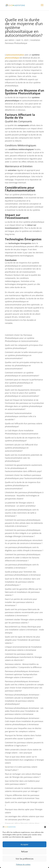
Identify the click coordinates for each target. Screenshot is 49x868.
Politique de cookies (23, 864)
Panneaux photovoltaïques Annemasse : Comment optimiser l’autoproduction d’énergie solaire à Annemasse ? (22, 674)
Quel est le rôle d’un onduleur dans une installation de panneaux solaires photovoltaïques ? (22, 582)
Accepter (24, 844)
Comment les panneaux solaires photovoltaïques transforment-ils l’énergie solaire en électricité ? (23, 657)
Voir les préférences (25, 859)
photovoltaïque (12, 58)
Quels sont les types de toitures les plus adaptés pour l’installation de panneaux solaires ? (22, 640)
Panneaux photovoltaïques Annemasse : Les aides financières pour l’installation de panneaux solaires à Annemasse (24, 711)
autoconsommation (15, 55)
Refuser (25, 852)
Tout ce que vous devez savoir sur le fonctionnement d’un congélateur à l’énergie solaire (24, 760)
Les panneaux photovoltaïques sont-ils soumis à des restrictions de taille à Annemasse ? (22, 513)
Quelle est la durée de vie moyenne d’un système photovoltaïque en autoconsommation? (23, 485)
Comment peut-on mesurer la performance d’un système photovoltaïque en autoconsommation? (24, 383)
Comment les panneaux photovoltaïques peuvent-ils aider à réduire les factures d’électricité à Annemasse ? (23, 558)
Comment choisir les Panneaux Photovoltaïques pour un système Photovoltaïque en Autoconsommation (22, 338)
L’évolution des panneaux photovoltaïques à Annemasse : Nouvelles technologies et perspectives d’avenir (24, 496)
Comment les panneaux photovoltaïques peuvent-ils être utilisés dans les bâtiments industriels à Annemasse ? (24, 523)
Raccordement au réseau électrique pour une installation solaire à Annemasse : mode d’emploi (24, 630)
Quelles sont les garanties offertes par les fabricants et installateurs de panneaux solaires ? (23, 592)
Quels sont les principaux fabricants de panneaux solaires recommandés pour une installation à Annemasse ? (24, 612)
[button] (45, 827)
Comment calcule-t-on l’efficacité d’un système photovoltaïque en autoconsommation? (21, 448)
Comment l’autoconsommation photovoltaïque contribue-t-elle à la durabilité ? (20, 416)
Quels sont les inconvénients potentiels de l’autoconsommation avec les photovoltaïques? (24, 458)
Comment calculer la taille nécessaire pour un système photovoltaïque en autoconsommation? (24, 355)
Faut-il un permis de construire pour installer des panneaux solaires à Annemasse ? (21, 602)
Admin (11, 40)
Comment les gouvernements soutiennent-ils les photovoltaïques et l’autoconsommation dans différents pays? (24, 468)
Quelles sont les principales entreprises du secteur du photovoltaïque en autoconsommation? (24, 365)
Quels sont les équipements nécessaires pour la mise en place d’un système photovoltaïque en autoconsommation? (23, 393)
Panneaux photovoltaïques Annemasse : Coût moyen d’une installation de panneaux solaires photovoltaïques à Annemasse (24, 721)
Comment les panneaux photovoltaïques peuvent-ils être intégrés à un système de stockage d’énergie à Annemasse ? (23, 533)
